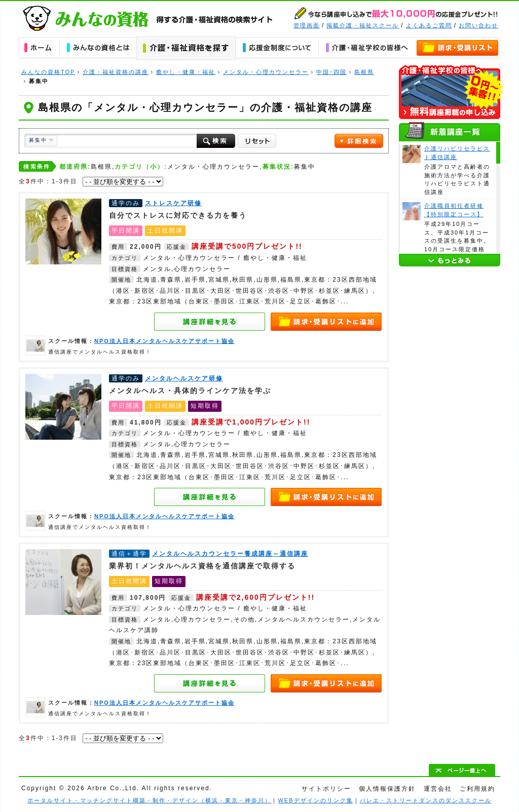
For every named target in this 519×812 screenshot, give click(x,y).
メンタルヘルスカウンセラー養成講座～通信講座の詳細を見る (210, 683)
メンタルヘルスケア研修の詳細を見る (210, 497)
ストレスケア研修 (63, 231)
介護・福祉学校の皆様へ (367, 49)
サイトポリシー (326, 789)
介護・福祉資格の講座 (116, 72)
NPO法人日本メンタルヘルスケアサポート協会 (35, 345)
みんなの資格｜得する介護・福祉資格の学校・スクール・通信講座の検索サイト (148, 18)
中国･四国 (331, 72)
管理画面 (307, 25)
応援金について (277, 49)
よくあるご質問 (429, 25)
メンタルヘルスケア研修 (63, 407)
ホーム (39, 49)
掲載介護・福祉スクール (363, 25)
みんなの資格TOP (48, 72)
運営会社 (438, 789)
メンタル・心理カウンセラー (266, 72)
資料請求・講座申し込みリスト (458, 49)
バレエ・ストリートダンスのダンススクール (426, 800)
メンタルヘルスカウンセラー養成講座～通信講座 (63, 582)
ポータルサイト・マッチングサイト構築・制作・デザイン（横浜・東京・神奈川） (149, 800)
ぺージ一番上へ (462, 770)
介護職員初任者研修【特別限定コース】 (412, 211)
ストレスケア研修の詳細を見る (210, 322)
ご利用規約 (477, 789)
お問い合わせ (478, 25)
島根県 (364, 72)
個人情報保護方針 (387, 789)
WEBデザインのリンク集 (315, 800)
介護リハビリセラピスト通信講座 (412, 154)
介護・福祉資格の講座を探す (186, 49)
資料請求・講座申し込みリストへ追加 (326, 322)
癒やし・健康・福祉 (186, 72)
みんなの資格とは (98, 49)
